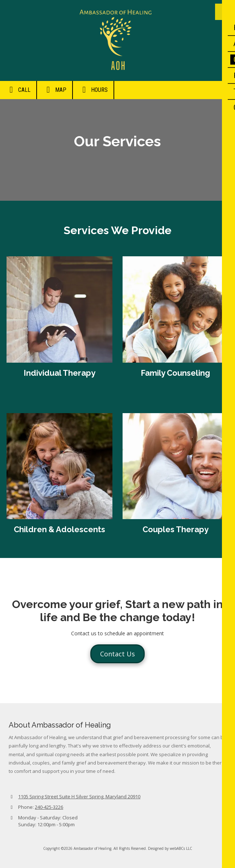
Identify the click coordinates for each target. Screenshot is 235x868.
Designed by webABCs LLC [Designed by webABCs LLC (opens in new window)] (170, 848)
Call (18, 90)
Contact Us (117, 654)
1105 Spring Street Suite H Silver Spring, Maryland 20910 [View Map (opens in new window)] (79, 796)
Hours (93, 90)
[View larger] (59, 466)
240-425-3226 (49, 807)
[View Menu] (223, 12)
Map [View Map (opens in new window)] (55, 90)
